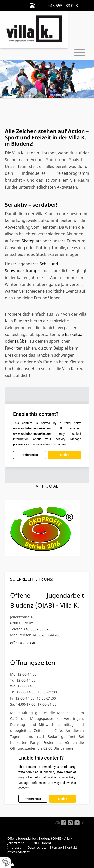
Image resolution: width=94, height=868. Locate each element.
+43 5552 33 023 (37, 629)
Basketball (75, 334)
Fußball (22, 341)
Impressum (16, 847)
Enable (65, 455)
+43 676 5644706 (46, 635)
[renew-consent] (6, 862)
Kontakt (71, 847)
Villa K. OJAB (47, 486)
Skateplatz (32, 241)
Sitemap (56, 847)
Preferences (29, 455)
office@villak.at (23, 643)
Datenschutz (37, 847)
